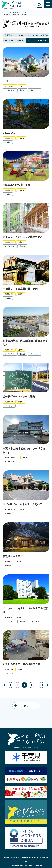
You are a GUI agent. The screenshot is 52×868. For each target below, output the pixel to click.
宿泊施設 (22, 90)
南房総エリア (9, 138)
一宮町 (22, 86)
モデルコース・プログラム (38, 35)
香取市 (19, 562)
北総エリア (8, 562)
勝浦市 (21, 294)
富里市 (19, 618)
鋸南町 (21, 350)
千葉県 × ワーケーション (14, 35)
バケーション (35, 90)
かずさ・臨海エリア (11, 458)
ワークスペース (10, 90)
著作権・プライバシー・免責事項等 (35, 857)
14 (42, 685)
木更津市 (25, 458)
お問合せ (26, 861)
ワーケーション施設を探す (38, 40)
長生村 (22, 510)
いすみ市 (21, 138)
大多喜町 (21, 242)
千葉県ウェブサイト (11, 857)
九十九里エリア (10, 86)
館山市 (21, 402)
